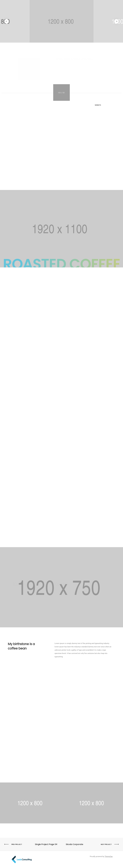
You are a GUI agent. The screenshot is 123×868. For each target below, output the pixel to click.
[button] (7, 21)
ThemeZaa (109, 856)
